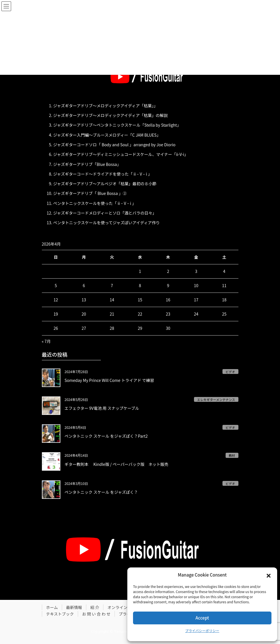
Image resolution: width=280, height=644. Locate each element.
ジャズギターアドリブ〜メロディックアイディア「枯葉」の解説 (111, 115)
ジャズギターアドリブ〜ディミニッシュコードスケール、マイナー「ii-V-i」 (121, 154)
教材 (232, 455)
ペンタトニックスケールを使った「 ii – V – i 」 (95, 203)
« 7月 (46, 341)
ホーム (52, 607)
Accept (202, 618)
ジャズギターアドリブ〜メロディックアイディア (97, 106)
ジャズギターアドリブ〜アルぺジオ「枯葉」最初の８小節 (105, 184)
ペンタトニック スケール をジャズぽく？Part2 (106, 436)
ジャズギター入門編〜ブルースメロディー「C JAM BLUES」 (107, 135)
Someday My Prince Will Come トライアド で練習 (109, 380)
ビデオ (230, 372)
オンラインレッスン (125, 607)
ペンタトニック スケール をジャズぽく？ (101, 492)
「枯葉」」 (149, 106)
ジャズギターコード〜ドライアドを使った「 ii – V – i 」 (103, 174)
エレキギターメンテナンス (216, 400)
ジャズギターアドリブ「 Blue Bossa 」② (90, 193)
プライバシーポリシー (202, 630)
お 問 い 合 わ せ (96, 614)
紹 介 (95, 607)
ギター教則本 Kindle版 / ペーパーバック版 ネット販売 (117, 464)
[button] (269, 575)
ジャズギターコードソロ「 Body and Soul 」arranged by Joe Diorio (114, 145)
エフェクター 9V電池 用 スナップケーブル (102, 408)
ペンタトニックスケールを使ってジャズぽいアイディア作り (107, 223)
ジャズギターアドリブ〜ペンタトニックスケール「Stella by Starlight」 (117, 125)
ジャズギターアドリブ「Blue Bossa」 (87, 164)
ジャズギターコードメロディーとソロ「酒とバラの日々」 (105, 213)
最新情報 (74, 607)
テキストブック (60, 614)
